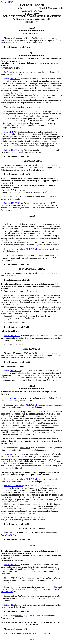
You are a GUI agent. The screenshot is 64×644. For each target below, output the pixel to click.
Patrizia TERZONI (9, 40)
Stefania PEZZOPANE (14, 486)
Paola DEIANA (11, 111)
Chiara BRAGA (11, 132)
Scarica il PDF (7, 2)
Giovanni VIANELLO (13, 454)
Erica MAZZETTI (26, 589)
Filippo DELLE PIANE (14, 578)
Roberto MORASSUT (28, 249)
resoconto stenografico (20, 616)
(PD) (20, 132)
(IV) (15, 592)
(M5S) (20, 111)
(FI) (35, 589)
